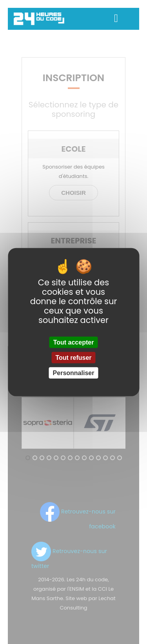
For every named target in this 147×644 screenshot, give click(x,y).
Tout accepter (74, 342)
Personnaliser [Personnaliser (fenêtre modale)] (74, 373)
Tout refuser (73, 357)
